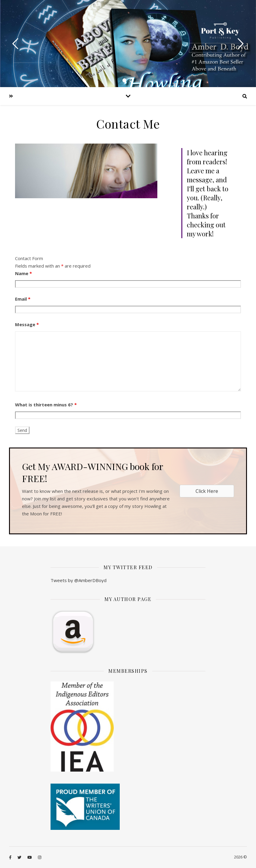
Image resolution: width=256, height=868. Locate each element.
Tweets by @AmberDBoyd (79, 580)
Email (23, 299)
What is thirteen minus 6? (46, 405)
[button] (207, 491)
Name (23, 273)
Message (27, 324)
